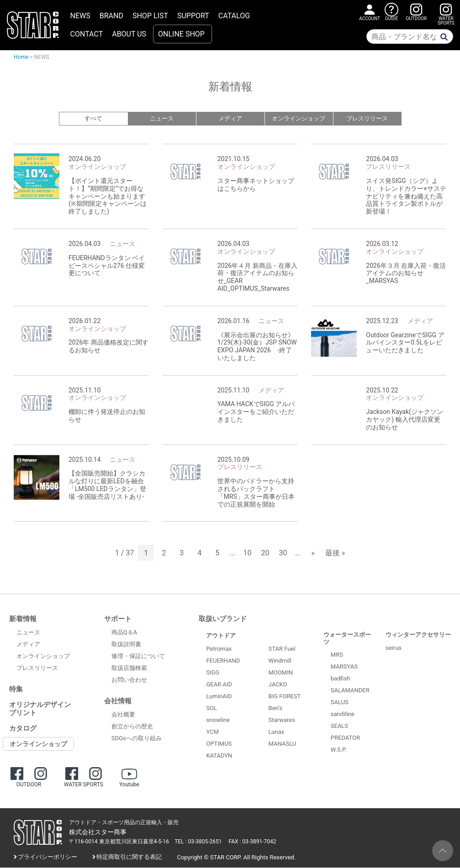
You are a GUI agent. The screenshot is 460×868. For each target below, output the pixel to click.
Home (21, 57)
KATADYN (219, 756)
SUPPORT (193, 16)
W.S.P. (339, 750)
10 (248, 553)
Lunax (277, 732)
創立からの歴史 (132, 727)
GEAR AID (219, 685)
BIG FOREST (285, 697)
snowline (218, 720)
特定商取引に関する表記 (129, 857)
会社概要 (123, 715)
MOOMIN (281, 673)
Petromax (219, 649)
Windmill (280, 661)
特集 (16, 690)
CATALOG (234, 16)
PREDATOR (345, 738)
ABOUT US (129, 34)
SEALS (339, 726)
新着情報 (23, 619)
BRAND (111, 16)
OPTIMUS (219, 744)
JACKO (278, 685)
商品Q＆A (124, 633)
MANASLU (283, 744)
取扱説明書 (126, 645)
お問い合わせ (129, 680)
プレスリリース (367, 119)
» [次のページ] (313, 553)
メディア (230, 119)
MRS (337, 655)
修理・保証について (138, 656)
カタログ (23, 729)
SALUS (340, 703)
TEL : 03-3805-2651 (198, 842)
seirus (394, 648)
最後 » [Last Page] (335, 553)
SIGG (213, 673)
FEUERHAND (223, 661)
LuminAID (219, 697)
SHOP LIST (150, 16)
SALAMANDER (350, 691)
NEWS (80, 16)
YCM (212, 732)
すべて (93, 119)
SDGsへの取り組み (137, 739)
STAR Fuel (282, 649)
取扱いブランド (223, 619)
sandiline (343, 714)
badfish (341, 679)
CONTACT (87, 34)
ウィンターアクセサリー (418, 635)
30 (283, 553)
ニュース (162, 119)
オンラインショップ (299, 119)
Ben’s (275, 709)
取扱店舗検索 (129, 668)
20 (265, 553)
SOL (211, 709)
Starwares (282, 720)
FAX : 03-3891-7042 (253, 842)
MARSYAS (344, 667)
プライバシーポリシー (48, 857)
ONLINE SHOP (181, 34)
